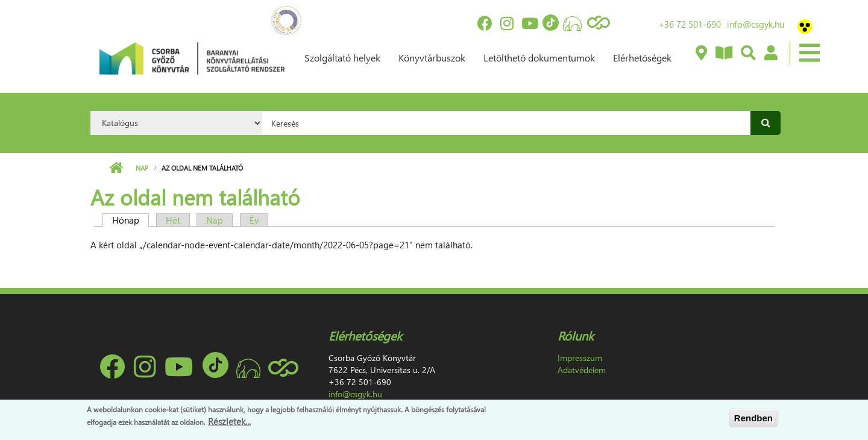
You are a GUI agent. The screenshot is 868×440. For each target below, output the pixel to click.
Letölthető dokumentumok (539, 58)
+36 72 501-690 (690, 24)
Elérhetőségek (642, 58)
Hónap (131, 220)
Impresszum (580, 358)
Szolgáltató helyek (342, 58)
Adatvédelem (582, 370)
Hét (173, 220)
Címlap (116, 168)
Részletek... (229, 421)
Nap (142, 168)
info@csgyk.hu (756, 24)
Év (254, 220)
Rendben (753, 418)
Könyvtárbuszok (432, 58)
